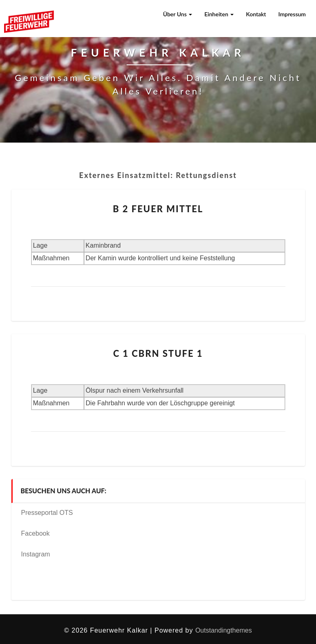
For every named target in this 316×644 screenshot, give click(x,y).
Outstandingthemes (224, 630)
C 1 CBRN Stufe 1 (158, 353)
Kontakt (256, 14)
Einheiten (219, 14)
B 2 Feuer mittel (158, 209)
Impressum (292, 14)
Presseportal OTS (47, 513)
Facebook (35, 533)
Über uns (178, 14)
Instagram (36, 554)
